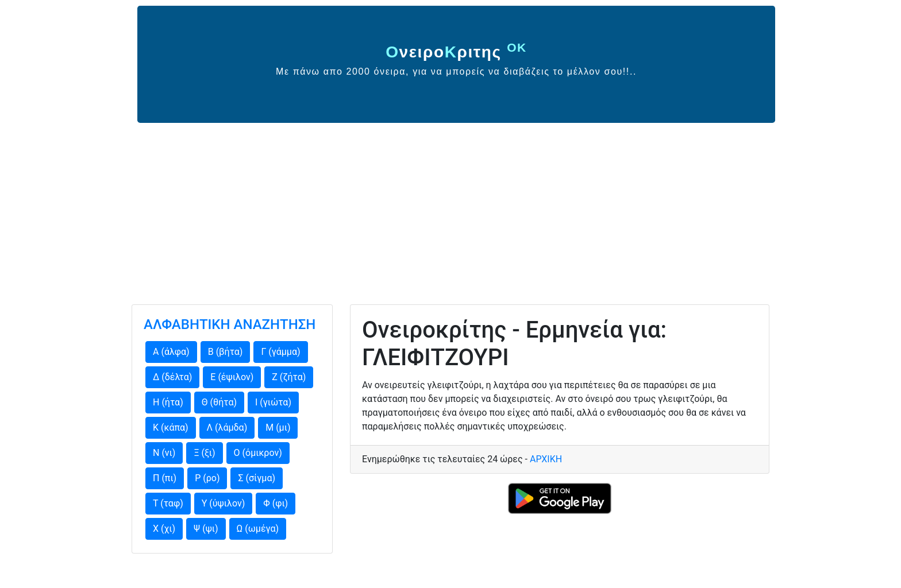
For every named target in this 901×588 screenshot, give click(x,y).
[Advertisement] (450, 209)
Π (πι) (165, 478)
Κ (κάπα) (171, 428)
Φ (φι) (276, 503)
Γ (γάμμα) (280, 352)
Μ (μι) (278, 428)
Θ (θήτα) (219, 402)
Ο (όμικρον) (258, 453)
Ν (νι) (164, 453)
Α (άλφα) (171, 352)
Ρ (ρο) (207, 478)
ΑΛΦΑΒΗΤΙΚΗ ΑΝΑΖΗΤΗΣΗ (230, 324)
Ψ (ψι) (206, 529)
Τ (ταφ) (168, 503)
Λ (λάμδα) (227, 428)
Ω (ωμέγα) (258, 529)
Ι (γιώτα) (273, 402)
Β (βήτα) (226, 352)
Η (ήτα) (168, 402)
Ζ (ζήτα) (289, 377)
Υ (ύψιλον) (224, 503)
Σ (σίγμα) (257, 478)
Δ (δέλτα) (172, 377)
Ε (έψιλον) (232, 377)
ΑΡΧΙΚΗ (546, 459)
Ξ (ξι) (204, 453)
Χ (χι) (164, 529)
